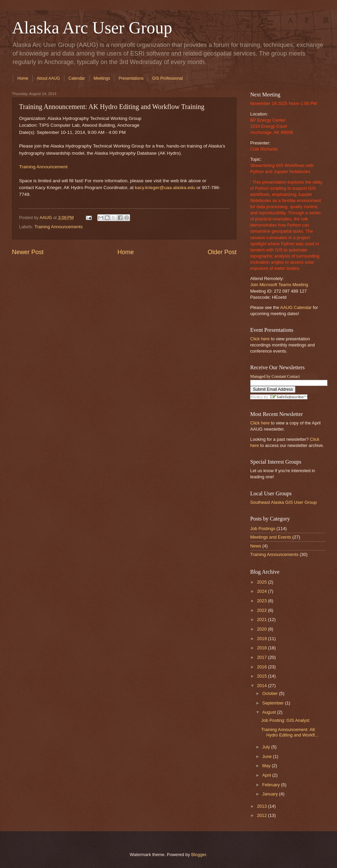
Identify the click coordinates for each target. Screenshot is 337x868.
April (267, 775)
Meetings (102, 78)
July (267, 747)
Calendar (77, 78)
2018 (262, 648)
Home (23, 78)
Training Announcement (43, 167)
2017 (262, 657)
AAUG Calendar (296, 307)
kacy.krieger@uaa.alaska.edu (165, 188)
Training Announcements (59, 227)
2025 (262, 582)
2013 (262, 806)
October (270, 693)
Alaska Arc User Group (92, 28)
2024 (262, 591)
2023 (262, 601)
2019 (262, 639)
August (270, 712)
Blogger (199, 855)
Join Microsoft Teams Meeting (279, 285)
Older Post (222, 252)
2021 (262, 619)
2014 (262, 686)
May (267, 766)
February (271, 785)
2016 (262, 667)
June (268, 756)
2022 (262, 610)
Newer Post (28, 252)
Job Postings (263, 529)
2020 (262, 629)
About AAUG (48, 78)
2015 (262, 676)
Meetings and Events (271, 537)
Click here (260, 339)
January (270, 794)
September (274, 703)
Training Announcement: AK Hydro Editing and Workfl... (290, 732)
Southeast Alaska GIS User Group (283, 502)
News (256, 546)
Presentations (131, 78)
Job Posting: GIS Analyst (285, 720)
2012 (262, 815)
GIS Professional (167, 78)
